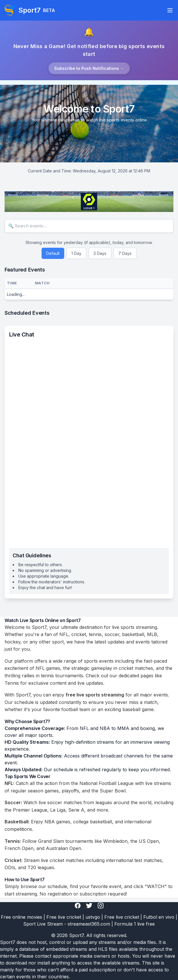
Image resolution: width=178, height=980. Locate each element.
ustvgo (93, 917)
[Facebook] (78, 906)
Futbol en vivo (159, 917)
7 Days (125, 253)
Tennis (12, 683)
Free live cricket (64, 917)
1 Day (76, 253)
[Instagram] (101, 906)
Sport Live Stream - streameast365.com (67, 924)
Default (53, 253)
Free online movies (21, 917)
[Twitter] (89, 906)
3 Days (100, 253)
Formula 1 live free (135, 924)
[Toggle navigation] (170, 10)
